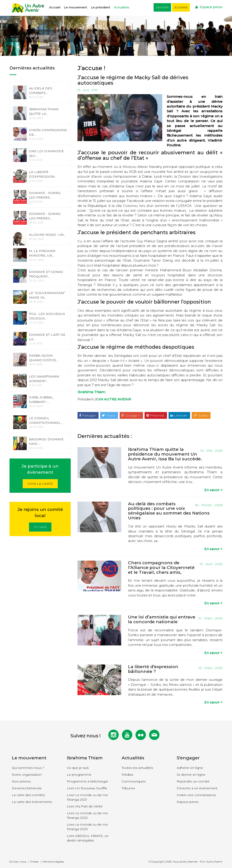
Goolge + (131, 415)
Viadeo (201, 415)
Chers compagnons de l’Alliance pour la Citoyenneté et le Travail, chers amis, (161, 568)
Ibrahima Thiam (91, 392)
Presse (34, 862)
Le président (101, 7)
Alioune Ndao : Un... (47, 235)
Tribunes (128, 788)
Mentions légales (53, 862)
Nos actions (21, 781)
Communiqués (134, 781)
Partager (88, 415)
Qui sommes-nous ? (28, 768)
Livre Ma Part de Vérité (85, 806)
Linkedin (179, 415)
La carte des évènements (32, 802)
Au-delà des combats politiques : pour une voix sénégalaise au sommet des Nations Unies (169, 511)
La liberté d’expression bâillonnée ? (153, 669)
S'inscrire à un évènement (197, 788)
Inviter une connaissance (196, 795)
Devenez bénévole (27, 788)
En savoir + (213, 490)
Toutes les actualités (137, 768)
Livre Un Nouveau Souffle (87, 788)
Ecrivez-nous (18, 862)
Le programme (79, 775)
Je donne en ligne (191, 775)
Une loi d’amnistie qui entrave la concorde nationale (162, 619)
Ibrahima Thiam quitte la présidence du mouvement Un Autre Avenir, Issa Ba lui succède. (165, 454)
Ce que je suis (78, 768)
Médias (127, 775)
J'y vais (40, 527)
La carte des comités (28, 795)
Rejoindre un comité (193, 781)
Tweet (109, 415)
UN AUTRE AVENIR (114, 399)
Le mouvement (76, 7)
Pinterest (156, 415)
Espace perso (209, 7)
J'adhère (162, 7)
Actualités (122, 7)
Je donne (181, 7)
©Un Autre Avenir (211, 862)
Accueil (55, 7)
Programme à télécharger (88, 781)
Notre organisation (27, 775)
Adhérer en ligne (190, 768)
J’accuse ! (51, 36)
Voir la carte (40, 484)
